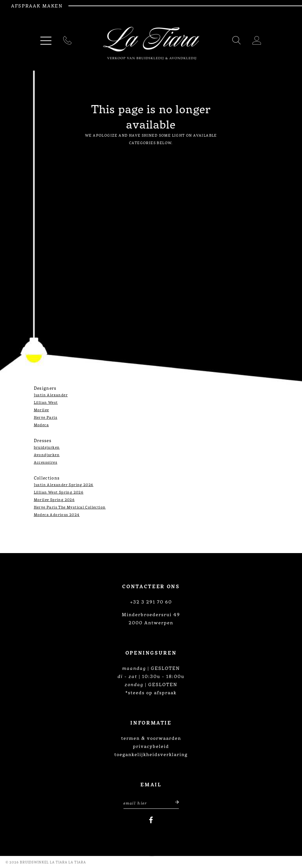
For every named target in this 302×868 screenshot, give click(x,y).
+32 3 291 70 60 (151, 602)
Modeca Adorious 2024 (57, 514)
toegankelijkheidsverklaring (151, 754)
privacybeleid (151, 746)
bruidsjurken (47, 447)
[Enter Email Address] (151, 802)
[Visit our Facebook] (151, 820)
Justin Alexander (51, 395)
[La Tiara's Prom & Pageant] (151, 43)
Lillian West (46, 402)
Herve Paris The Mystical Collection (70, 507)
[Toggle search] (237, 41)
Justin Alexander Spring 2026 (64, 484)
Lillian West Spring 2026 (59, 492)
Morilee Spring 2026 (54, 499)
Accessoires (46, 462)
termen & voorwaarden (151, 738)
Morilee (42, 410)
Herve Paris (46, 417)
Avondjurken (47, 454)
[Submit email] (173, 802)
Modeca (41, 425)
